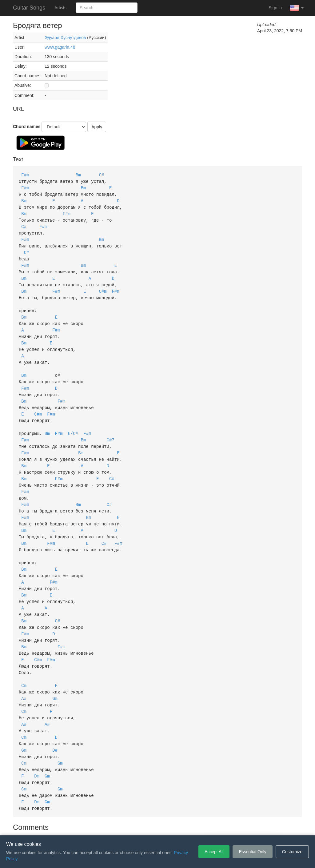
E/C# (73, 421)
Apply (97, 127)
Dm (37, 747)
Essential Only (252, 852)
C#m (103, 285)
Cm (24, 661)
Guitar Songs (29, 8)
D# (55, 723)
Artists (60, 8)
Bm (78, 175)
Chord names (27, 127)
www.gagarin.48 (60, 47)
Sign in (275, 8)
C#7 (111, 427)
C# (101, 175)
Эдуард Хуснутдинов (65, 38)
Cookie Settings (193, 826)
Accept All (214, 852)
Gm (55, 673)
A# (24, 673)
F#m (25, 175)
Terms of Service (123, 826)
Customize (292, 852)
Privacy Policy (159, 826)
